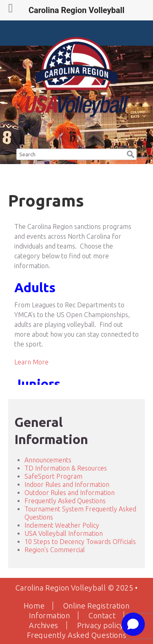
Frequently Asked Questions (65, 501)
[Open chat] (133, 624)
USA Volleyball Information (64, 533)
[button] (131, 153)
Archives (44, 625)
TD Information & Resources (66, 468)
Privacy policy (100, 625)
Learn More (31, 362)
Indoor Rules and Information (67, 484)
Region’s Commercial (55, 550)
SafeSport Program (53, 476)
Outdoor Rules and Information (70, 493)
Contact (102, 615)
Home (34, 606)
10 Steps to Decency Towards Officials (80, 542)
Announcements (48, 460)
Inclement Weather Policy (62, 525)
